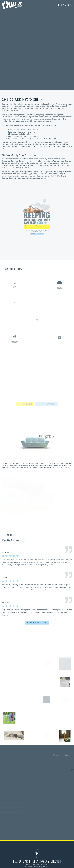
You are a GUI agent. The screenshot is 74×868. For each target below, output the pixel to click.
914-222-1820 (66, 467)
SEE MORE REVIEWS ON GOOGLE (38, 623)
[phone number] (65, 5)
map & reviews (44, 867)
